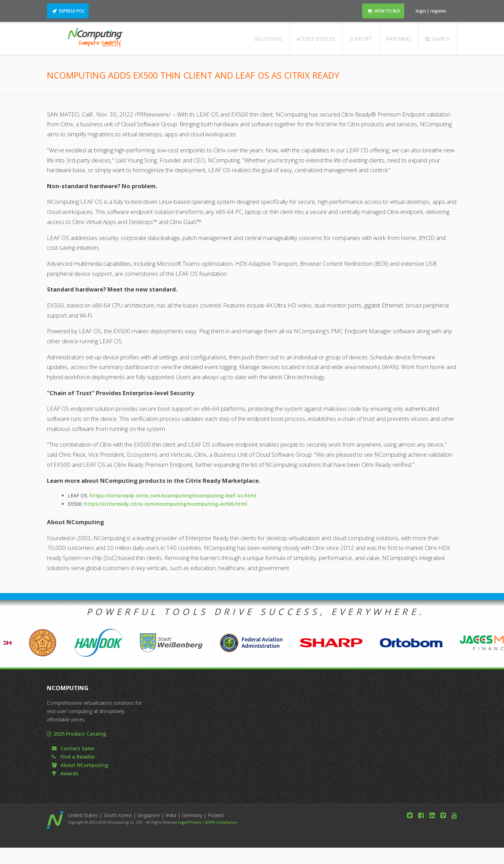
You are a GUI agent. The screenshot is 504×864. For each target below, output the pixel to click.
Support (361, 39)
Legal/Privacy (189, 822)
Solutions (268, 39)
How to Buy (387, 11)
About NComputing (84, 765)
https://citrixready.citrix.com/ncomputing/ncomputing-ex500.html (166, 504)
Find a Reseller (78, 757)
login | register (431, 11)
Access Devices (316, 39)
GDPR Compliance (221, 822)
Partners (399, 39)
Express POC (72, 11)
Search (438, 39)
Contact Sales (77, 748)
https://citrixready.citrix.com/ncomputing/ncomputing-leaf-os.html (173, 495)
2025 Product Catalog (80, 734)
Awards (69, 773)
